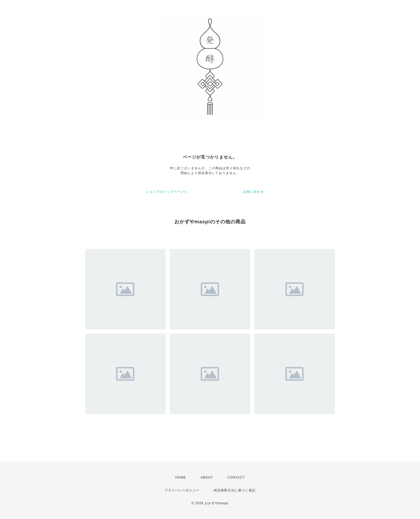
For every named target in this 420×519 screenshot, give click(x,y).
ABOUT (207, 477)
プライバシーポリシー (182, 490)
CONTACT (236, 477)
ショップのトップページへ (167, 192)
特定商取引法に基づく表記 (235, 490)
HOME (181, 477)
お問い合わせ (253, 192)
